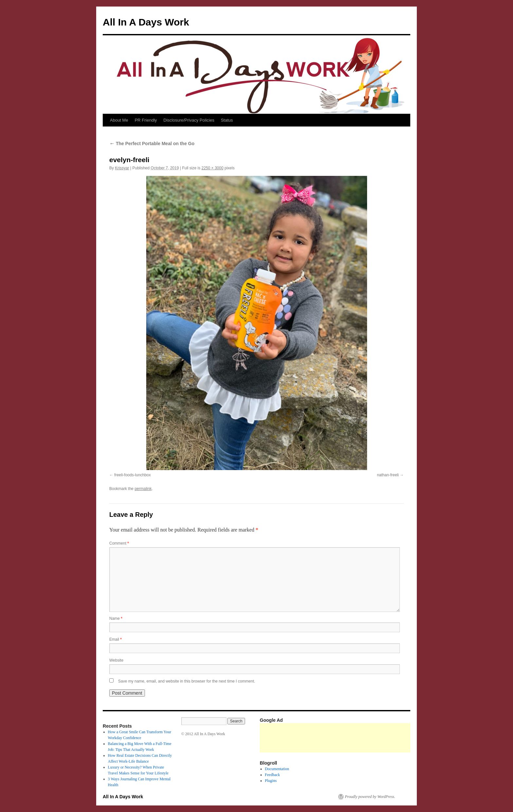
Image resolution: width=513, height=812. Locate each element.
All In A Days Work (146, 22)
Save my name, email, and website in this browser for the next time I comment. (187, 681)
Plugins (271, 781)
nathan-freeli (388, 475)
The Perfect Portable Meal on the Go (152, 144)
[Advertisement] (379, 738)
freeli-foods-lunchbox (132, 475)
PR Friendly (146, 120)
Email (115, 639)
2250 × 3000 (212, 168)
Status (227, 120)
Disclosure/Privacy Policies (189, 120)
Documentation (277, 769)
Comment (119, 543)
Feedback (273, 775)
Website (116, 660)
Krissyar (122, 168)
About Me (119, 120)
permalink (143, 489)
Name (116, 618)
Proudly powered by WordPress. (370, 797)
